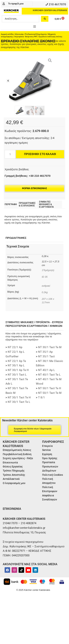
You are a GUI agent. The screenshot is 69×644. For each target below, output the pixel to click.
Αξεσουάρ (19, 34)
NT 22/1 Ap (15, 347)
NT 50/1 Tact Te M (50, 393)
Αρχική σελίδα (7, 34)
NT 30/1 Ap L (16, 365)
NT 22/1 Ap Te (17, 361)
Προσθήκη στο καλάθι (40, 154)
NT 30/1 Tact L (17, 375)
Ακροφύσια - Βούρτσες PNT (26, 37)
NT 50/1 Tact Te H (50, 388)
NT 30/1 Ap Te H (18, 370)
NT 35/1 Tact (46, 356)
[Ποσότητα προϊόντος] (10, 154)
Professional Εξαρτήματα (36, 34)
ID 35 (45, 277)
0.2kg (45, 292)
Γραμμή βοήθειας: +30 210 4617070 (28, 176)
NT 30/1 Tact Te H (19, 397)
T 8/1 (41, 397)
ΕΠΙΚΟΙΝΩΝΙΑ (12, 509)
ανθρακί (46, 286)
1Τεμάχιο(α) (48, 270)
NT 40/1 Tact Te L (49, 375)
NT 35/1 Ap (45, 352)
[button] (35, 27)
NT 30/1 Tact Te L (19, 402)
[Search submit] (45, 19)
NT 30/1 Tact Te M (50, 347)
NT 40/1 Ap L (46, 370)
